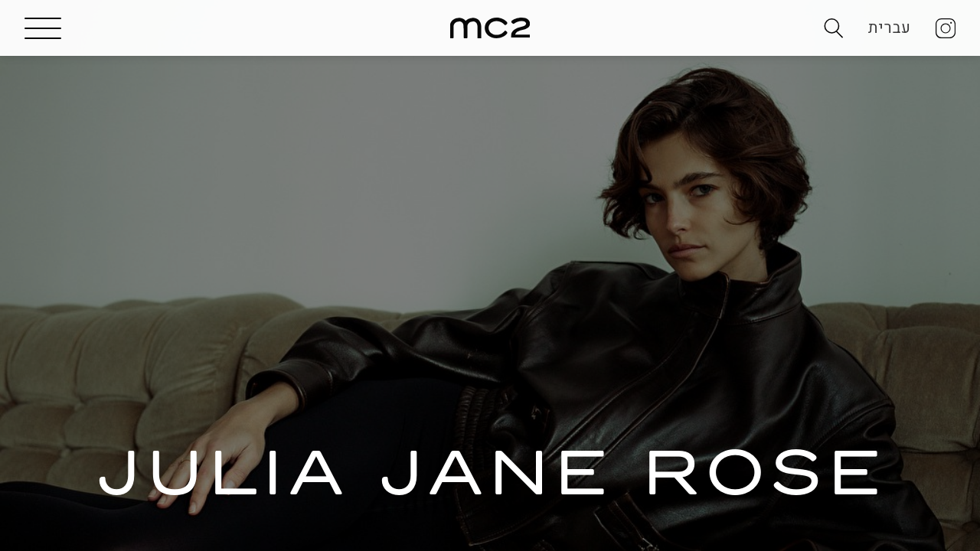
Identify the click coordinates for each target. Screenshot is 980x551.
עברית (890, 38)
